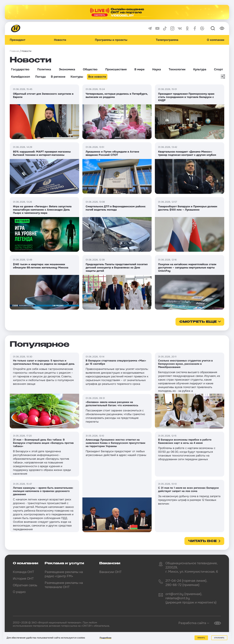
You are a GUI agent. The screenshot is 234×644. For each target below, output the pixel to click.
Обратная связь (25, 585)
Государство (20, 69)
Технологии (177, 69)
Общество (90, 69)
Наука (157, 69)
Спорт (218, 69)
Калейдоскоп (21, 77)
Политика (44, 69)
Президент (18, 40)
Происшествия (116, 69)
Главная (14, 51)
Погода (40, 77)
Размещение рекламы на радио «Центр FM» (64, 574)
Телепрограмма (167, 40)
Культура (200, 69)
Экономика (67, 69)
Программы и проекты (111, 40)
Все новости (97, 77)
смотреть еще (198, 322)
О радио (19, 592)
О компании (216, 40)
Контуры (77, 77)
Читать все (202, 541)
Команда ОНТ (23, 572)
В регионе (58, 77)
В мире (139, 69)
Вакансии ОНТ (110, 572)
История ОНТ (23, 579)
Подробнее (105, 638)
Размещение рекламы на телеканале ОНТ (64, 585)
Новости (60, 40)
